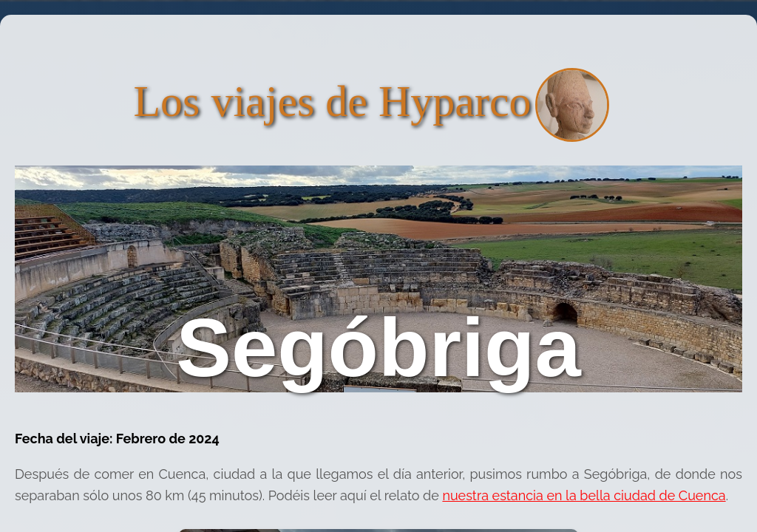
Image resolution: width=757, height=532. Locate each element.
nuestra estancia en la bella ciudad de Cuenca (584, 495)
